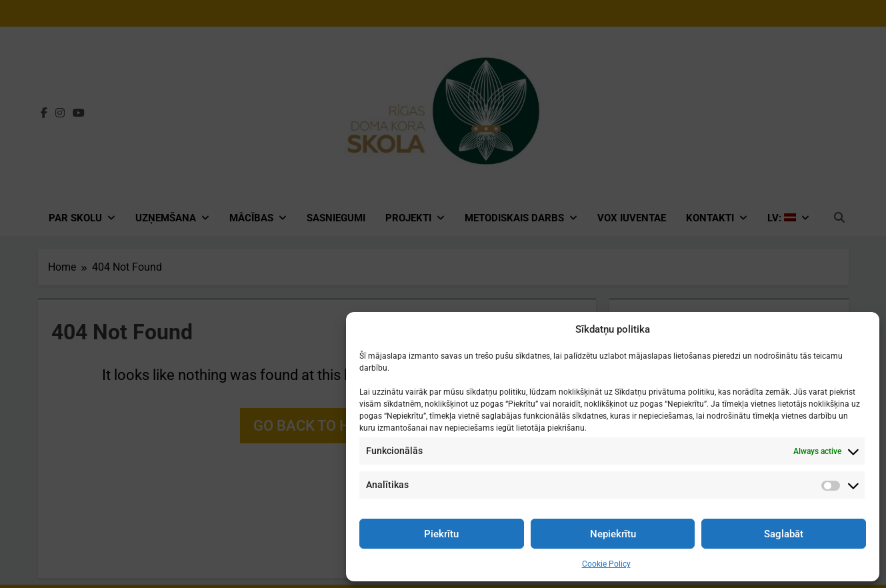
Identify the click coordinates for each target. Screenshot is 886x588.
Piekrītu (441, 534)
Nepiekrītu (613, 534)
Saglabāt (784, 534)
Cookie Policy (606, 564)
